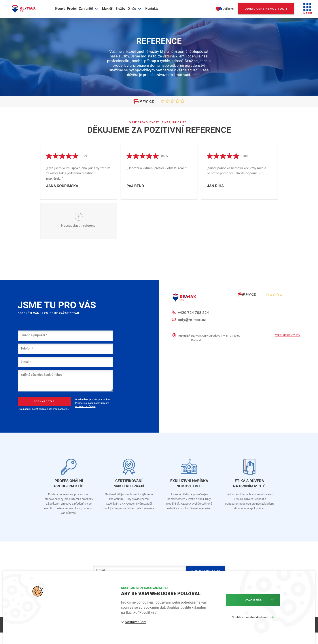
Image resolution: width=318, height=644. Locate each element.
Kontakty (152, 12)
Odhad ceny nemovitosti (266, 12)
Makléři (108, 12)
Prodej (72, 12)
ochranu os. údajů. (85, 415)
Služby (120, 12)
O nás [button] (135, 12)
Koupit (60, 12)
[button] (308, 12)
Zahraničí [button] (89, 12)
